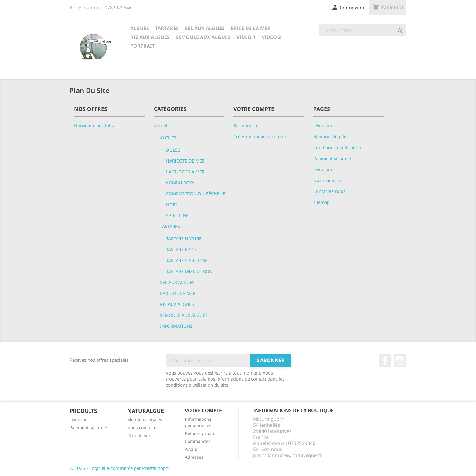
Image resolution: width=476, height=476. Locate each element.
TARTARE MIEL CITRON (189, 271)
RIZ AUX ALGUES (150, 37)
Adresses (194, 457)
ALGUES (140, 28)
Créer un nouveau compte (260, 137)
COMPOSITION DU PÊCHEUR (196, 194)
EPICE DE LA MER (251, 28)
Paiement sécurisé (332, 158)
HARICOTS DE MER (185, 161)
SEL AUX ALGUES (205, 28)
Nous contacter (143, 428)
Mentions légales (331, 137)
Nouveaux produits (94, 126)
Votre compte (203, 410)
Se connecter (247, 126)
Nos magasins (328, 180)
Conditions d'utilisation (337, 147)
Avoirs (191, 449)
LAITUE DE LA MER (185, 172)
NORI (172, 205)
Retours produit (201, 433)
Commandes (198, 441)
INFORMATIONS (176, 326)
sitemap (321, 202)
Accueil (161, 126)
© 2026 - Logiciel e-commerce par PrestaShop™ (119, 468)
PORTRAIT (142, 46)
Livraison (323, 126)
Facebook (385, 361)
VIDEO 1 (246, 37)
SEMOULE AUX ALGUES (203, 37)
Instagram (400, 361)
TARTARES (167, 28)
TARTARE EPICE (181, 250)
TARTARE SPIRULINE (187, 260)
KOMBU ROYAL (181, 183)
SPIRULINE (177, 216)
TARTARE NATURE (184, 239)
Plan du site (139, 435)
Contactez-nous (329, 191)
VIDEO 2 (271, 37)
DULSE (173, 150)
